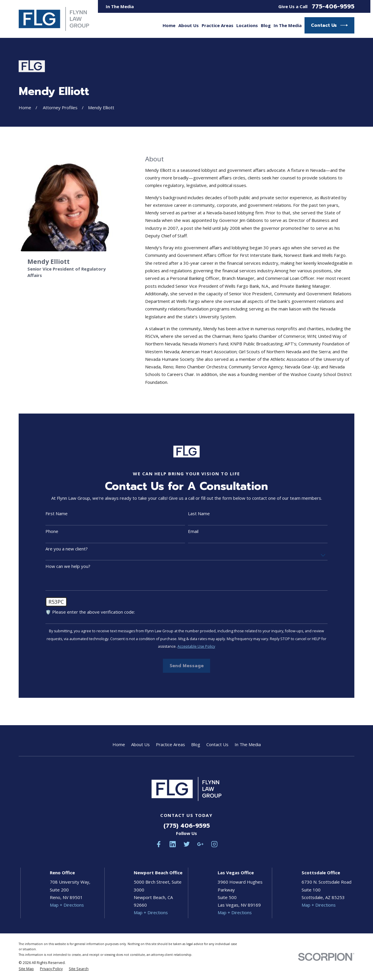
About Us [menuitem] (189, 25)
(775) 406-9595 (187, 826)
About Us (140, 744)
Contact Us (329, 25)
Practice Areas (170, 744)
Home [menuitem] (169, 25)
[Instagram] (214, 844)
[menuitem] (26, 969)
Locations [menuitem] (247, 25)
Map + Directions (67, 905)
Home (119, 744)
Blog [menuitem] (266, 25)
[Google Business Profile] (200, 844)
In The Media (120, 6)
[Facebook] (159, 844)
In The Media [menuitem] (288, 25)
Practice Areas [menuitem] (218, 25)
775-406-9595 (333, 6)
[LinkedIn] (173, 844)
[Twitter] (187, 844)
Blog (196, 744)
